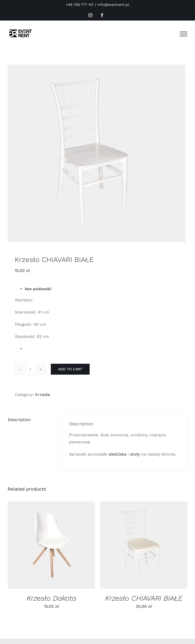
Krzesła (43, 395)
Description (19, 420)
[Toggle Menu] (184, 34)
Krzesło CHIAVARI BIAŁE (144, 598)
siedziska (118, 454)
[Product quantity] (30, 369)
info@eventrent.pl (113, 5)
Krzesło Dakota (51, 598)
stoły (135, 454)
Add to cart (70, 369)
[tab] (31, 420)
